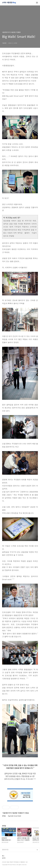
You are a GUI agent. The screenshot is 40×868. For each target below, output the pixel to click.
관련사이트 (5, 850)
